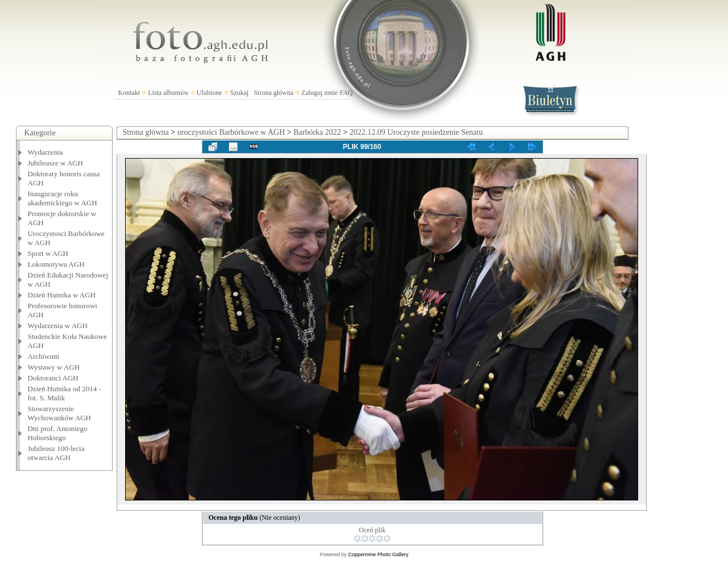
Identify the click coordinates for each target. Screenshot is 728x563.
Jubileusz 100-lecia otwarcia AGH (56, 453)
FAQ (346, 93)
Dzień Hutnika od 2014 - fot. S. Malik (65, 393)
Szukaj (240, 93)
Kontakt (129, 93)
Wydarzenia (45, 152)
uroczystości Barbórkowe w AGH (231, 132)
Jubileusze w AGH (56, 163)
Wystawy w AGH (54, 367)
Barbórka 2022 (317, 132)
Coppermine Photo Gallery (378, 554)
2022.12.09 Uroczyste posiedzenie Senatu (416, 132)
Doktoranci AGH (53, 378)
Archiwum (44, 356)
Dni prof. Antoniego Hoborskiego (58, 433)
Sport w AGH (48, 253)
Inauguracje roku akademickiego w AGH (63, 198)
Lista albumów (168, 93)
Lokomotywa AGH (56, 264)
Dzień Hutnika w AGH (62, 295)
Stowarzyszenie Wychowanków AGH (60, 413)
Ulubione (210, 93)
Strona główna (274, 93)
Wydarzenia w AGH (58, 326)
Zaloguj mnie (320, 93)
